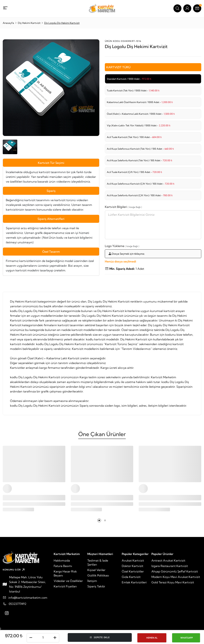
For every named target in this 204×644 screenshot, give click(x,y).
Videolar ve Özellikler (68, 581)
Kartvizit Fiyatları (65, 586)
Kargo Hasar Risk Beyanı (65, 573)
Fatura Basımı (63, 566)
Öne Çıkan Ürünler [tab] (102, 436)
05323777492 (18, 604)
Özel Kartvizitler (133, 571)
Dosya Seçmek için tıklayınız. (127, 254)
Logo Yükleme (122, 246)
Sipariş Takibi (96, 586)
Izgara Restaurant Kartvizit (170, 566)
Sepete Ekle (100, 637)
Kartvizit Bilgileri (123, 207)
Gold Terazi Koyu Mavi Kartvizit (173, 582)
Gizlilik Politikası (98, 575)
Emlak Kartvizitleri (134, 582)
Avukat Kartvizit (133, 560)
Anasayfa (8, 23)
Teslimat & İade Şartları (98, 562)
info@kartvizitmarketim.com (28, 598)
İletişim (92, 581)
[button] (99, 520)
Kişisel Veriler (96, 570)
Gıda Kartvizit (131, 577)
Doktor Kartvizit (132, 566)
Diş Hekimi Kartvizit (29, 23)
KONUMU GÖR (14, 570)
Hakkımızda (62, 560)
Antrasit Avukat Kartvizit (168, 560)
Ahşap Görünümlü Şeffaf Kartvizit (175, 571)
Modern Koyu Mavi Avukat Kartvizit (176, 577)
